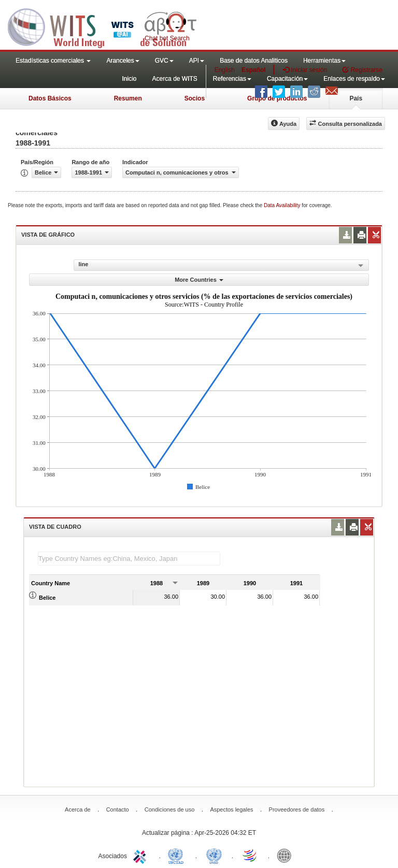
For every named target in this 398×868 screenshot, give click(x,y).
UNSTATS (214, 855)
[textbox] (129, 559)
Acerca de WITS (174, 79)
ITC (141, 855)
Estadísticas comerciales (53, 61)
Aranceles (123, 61)
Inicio (129, 79)
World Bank (287, 855)
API (197, 61)
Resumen (128, 98)
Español (254, 70)
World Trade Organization (250, 855)
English (225, 70)
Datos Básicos (50, 98)
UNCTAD (178, 855)
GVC (164, 61)
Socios (195, 98)
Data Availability (283, 205)
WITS (104, 26)
